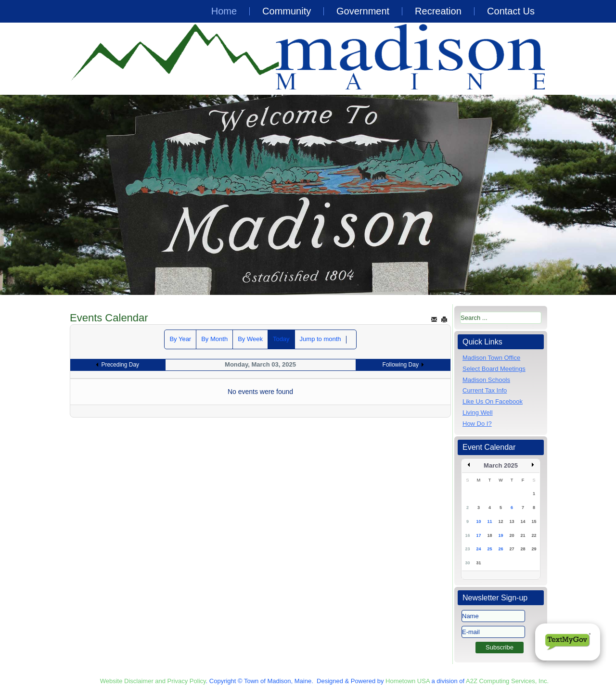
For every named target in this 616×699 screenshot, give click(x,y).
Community (287, 11)
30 (467, 563)
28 (523, 549)
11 (489, 521)
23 (467, 549)
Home (224, 11)
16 (467, 535)
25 (489, 549)
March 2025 (501, 465)
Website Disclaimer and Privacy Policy (153, 681)
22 (534, 535)
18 (489, 535)
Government (363, 11)
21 (523, 535)
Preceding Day (120, 365)
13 (512, 521)
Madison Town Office (491, 358)
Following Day (401, 365)
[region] (308, 195)
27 (512, 549)
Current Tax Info (485, 390)
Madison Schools (486, 380)
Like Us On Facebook (493, 401)
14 (523, 521)
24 (478, 549)
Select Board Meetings (494, 369)
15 (534, 521)
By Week (250, 339)
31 (478, 563)
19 (500, 535)
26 (500, 549)
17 (478, 535)
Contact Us (511, 11)
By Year (180, 339)
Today (281, 339)
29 (534, 549)
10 (478, 521)
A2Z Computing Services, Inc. (507, 681)
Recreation (438, 11)
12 (500, 521)
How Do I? (477, 424)
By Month (214, 339)
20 (512, 535)
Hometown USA (408, 681)
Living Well (478, 413)
